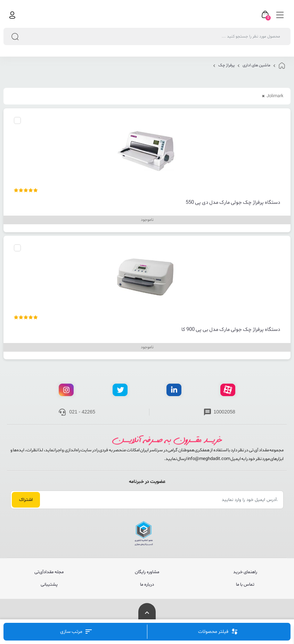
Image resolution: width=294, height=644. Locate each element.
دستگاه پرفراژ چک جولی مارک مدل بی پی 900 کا (231, 330)
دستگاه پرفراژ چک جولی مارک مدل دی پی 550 (233, 203)
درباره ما (147, 585)
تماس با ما (245, 585)
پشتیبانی (49, 585)
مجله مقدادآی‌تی (49, 572)
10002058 (224, 412)
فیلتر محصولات (218, 632)
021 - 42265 (82, 412)
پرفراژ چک (226, 65)
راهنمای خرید (245, 572)
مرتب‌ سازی (76, 632)
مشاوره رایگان (147, 572)
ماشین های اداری (256, 65)
